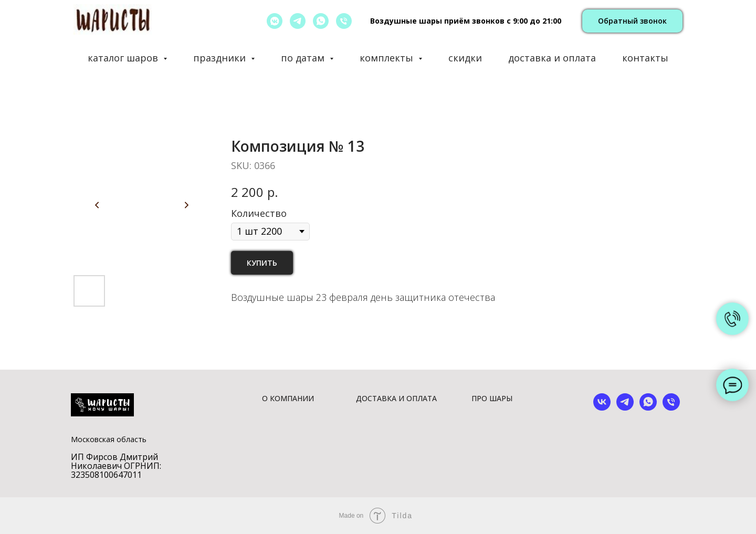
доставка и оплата (552, 58)
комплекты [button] (388, 58)
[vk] (602, 408)
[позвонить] (344, 21)
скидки (465, 58)
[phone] (671, 408)
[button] (632, 21)
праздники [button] (221, 58)
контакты (645, 58)
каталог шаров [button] (124, 58)
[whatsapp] (321, 21)
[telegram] (298, 21)
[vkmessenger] (275, 21)
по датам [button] (304, 58)
